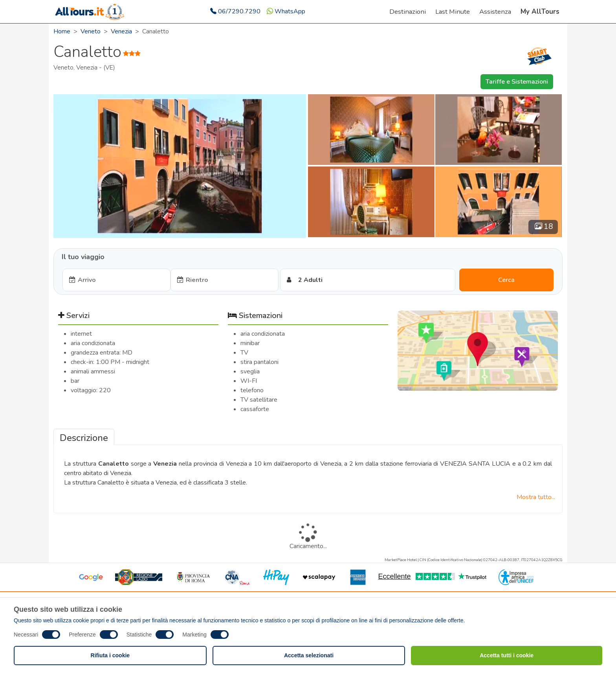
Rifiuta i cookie (110, 655)
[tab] (84, 437)
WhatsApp (286, 11)
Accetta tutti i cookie (507, 655)
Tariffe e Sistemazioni (517, 82)
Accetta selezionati (309, 655)
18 (544, 227)
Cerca (506, 280)
